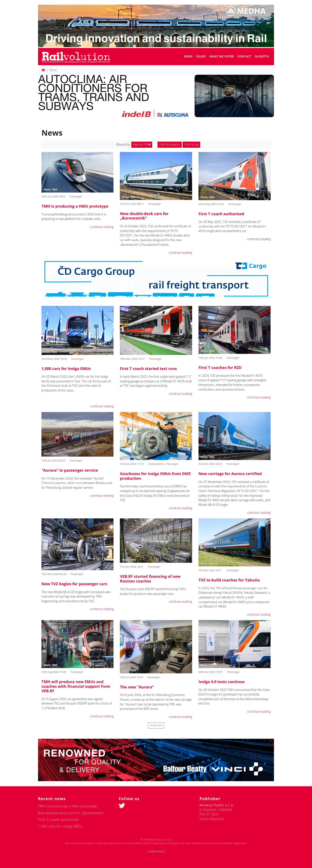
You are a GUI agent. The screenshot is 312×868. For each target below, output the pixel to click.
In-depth (262, 56)
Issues (201, 56)
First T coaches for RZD (220, 367)
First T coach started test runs (148, 369)
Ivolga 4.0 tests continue (222, 682)
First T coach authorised (221, 214)
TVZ (142, 144)
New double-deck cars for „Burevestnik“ (144, 216)
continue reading (102, 227)
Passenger (76, 196)
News (188, 56)
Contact (244, 56)
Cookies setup (156, 851)
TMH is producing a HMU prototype (75, 206)
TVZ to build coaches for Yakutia (229, 580)
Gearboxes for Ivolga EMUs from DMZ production (155, 476)
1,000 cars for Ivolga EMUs (66, 369)
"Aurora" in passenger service (70, 470)
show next (156, 725)
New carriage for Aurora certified (230, 474)
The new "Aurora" (137, 687)
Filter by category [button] (170, 144)
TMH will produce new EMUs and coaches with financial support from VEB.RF (76, 686)
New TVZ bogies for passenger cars (74, 584)
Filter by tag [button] (191, 144)
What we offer (222, 56)
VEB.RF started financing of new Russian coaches (150, 579)
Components (156, 464)
